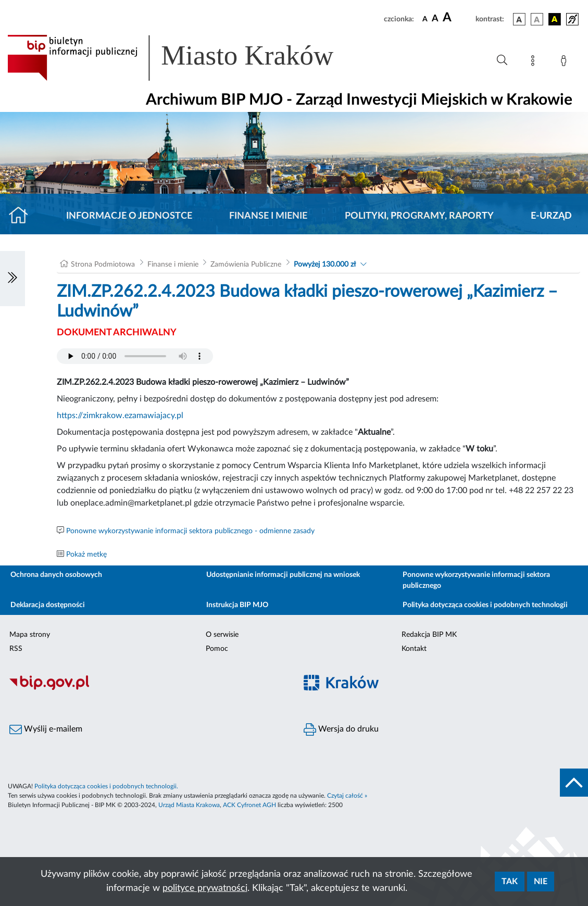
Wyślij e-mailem (46, 729)
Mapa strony (30, 635)
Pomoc (217, 649)
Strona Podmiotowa (103, 265)
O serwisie (222, 635)
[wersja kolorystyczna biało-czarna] (537, 19)
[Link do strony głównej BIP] (185, 58)
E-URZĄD (551, 216)
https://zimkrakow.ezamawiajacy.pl (120, 416)
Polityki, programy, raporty (419, 216)
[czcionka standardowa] (425, 19)
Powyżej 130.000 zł (325, 265)
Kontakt (414, 649)
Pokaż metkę (86, 555)
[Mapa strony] (535, 62)
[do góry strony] (574, 783)
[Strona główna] (23, 216)
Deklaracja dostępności (48, 605)
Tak (510, 882)
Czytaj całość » (347, 796)
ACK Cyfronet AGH (249, 805)
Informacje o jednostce (129, 216)
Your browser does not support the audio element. (135, 356)
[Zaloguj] (566, 62)
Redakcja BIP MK (429, 635)
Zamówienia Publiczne (246, 265)
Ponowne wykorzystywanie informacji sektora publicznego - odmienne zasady (190, 531)
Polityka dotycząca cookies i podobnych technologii (485, 605)
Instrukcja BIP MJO (237, 605)
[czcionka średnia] (435, 19)
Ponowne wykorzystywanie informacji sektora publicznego (476, 580)
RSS (16, 649)
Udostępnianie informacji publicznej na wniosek (283, 575)
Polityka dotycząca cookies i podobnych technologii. (106, 786)
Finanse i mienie (268, 216)
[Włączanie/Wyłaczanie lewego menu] (12, 279)
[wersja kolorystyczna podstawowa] (519, 19)
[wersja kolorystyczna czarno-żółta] (555, 19)
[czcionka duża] (458, 18)
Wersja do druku (341, 729)
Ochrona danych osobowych (56, 575)
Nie (541, 882)
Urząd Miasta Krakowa (189, 805)
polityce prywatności (205, 888)
